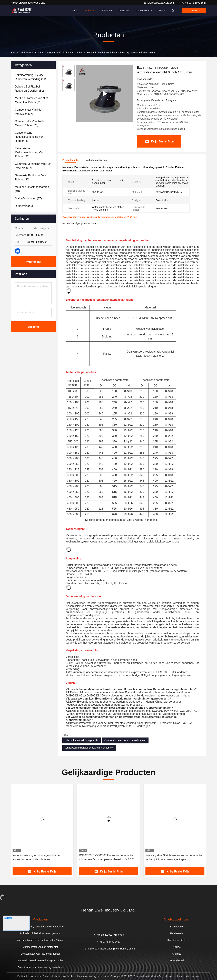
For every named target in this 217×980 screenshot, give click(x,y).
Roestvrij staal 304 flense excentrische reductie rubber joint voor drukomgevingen (174, 857)
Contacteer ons (144, 11)
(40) (32, 189)
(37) (29, 112)
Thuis (75, 11)
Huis (13, 53)
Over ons (124, 11)
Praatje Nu (33, 262)
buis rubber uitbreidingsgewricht (82, 740)
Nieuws (177, 947)
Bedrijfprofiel (177, 927)
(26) (29, 123)
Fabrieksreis (177, 933)
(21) (33, 166)
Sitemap (177, 954)
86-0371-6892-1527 (194, 3)
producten (25, 53)
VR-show (107, 11)
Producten (90, 11)
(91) (30, 77)
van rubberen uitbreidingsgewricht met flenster (89, 748)
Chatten (194, 11)
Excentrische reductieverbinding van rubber (59, 53)
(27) (28, 198)
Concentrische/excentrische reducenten (125, 740)
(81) (29, 89)
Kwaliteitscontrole (177, 940)
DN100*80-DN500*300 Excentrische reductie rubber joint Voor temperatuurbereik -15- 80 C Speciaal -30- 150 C (106, 858)
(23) (29, 152)
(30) (30, 177)
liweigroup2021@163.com (159, 3)
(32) (29, 137)
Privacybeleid (177, 960)
